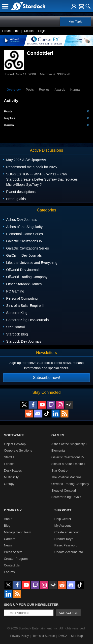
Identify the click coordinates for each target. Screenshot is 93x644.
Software (14, 435)
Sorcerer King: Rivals (66, 497)
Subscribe (68, 613)
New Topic (75, 21)
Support (63, 510)
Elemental (58, 450)
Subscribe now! (46, 378)
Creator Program (16, 559)
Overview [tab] (14, 90)
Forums (9, 572)
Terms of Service (44, 636)
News (8, 545)
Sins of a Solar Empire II (68, 464)
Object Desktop (15, 444)
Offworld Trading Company (70, 484)
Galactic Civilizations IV (68, 457)
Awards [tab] (60, 90)
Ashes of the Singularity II (69, 444)
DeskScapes (13, 470)
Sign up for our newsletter (31, 605)
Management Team (17, 532)
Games (58, 435)
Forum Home (11, 31)
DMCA (63, 636)
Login (42, 31)
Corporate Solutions (18, 450)
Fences (9, 464)
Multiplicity (11, 477)
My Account (62, 526)
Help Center (63, 519)
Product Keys (64, 539)
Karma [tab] (75, 90)
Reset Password (66, 545)
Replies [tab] (44, 90)
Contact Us (12, 565)
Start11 (9, 457)
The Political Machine (66, 477)
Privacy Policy (19, 636)
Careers (10, 539)
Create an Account (67, 532)
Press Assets (13, 552)
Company (13, 510)
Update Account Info (69, 552)
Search (29, 31)
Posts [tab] (30, 90)
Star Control (60, 470)
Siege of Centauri (64, 490)
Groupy (9, 484)
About (8, 519)
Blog (7, 526)
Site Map (77, 636)
